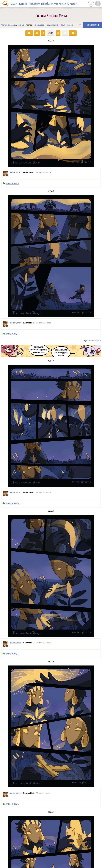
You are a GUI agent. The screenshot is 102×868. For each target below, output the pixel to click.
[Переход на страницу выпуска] (51, 106)
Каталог (14, 4)
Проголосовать (12, 183)
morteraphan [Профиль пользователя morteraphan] (15, 172)
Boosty (74, 4)
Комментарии (67, 25)
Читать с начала (9, 25)
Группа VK (64, 4)
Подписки (23, 4)
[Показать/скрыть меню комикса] (80, 25)
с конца (21, 25)
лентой (29, 25)
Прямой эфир (47, 4)
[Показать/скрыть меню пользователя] (98, 4)
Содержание (52, 25)
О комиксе (39, 25)
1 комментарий (94, 340)
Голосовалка (34, 4)
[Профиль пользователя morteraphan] (6, 174)
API (56, 4)
